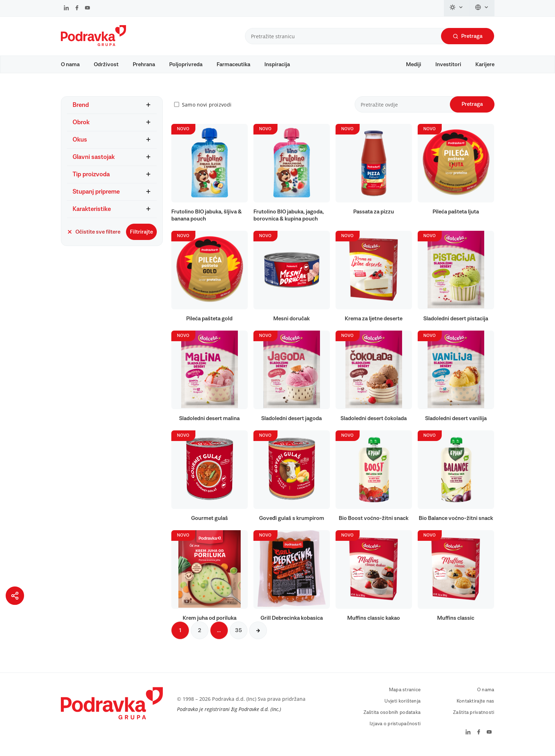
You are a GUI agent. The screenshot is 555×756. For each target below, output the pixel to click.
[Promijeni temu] (457, 8)
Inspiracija (277, 64)
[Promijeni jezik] (482, 8)
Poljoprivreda (186, 64)
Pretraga (468, 36)
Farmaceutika (233, 64)
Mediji (414, 64)
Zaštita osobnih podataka (392, 716)
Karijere (485, 64)
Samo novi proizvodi (207, 108)
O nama (70, 64)
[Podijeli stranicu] (15, 596)
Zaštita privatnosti (474, 716)
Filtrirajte (141, 235)
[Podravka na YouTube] (87, 8)
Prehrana (144, 64)
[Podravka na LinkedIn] (66, 8)
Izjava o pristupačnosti (395, 727)
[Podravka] (93, 44)
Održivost (106, 64)
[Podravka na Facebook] (77, 8)
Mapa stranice (405, 693)
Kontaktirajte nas (476, 705)
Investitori (448, 64)
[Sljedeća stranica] (258, 634)
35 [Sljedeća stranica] (239, 634)
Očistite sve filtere (94, 235)
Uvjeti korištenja (403, 705)
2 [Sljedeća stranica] (200, 634)
